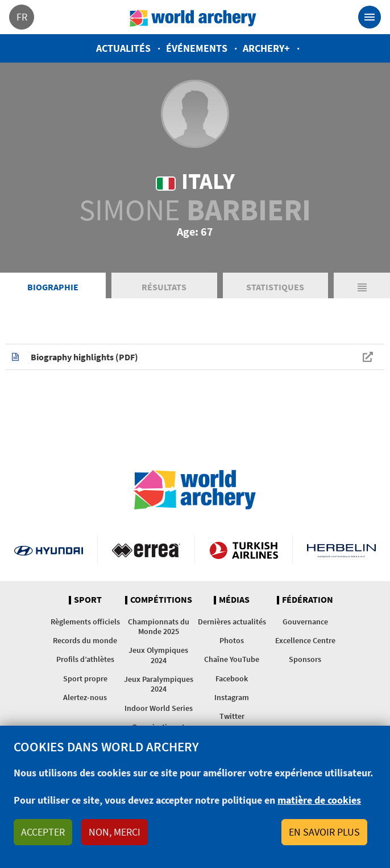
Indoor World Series (159, 708)
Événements (197, 48)
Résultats (164, 287)
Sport (88, 600)
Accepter (43, 832)
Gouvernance (305, 622)
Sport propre (85, 678)
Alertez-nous (85, 697)
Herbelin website (341, 550)
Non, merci (115, 832)
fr (22, 17)
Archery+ (266, 48)
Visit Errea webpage (146, 550)
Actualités (123, 48)
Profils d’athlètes (85, 659)
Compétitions (161, 600)
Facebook (232, 678)
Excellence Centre (305, 640)
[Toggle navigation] (370, 17)
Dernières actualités (232, 622)
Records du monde (85, 640)
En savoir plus (324, 832)
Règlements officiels (85, 622)
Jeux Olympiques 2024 (158, 655)
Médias (234, 600)
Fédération (308, 600)
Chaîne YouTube (232, 659)
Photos (232, 640)
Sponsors (305, 659)
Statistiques (275, 287)
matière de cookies (319, 800)
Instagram (232, 697)
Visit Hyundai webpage (49, 550)
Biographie (53, 287)
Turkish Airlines (244, 550)
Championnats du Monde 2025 (159, 626)
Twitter (232, 716)
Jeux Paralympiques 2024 (159, 684)
